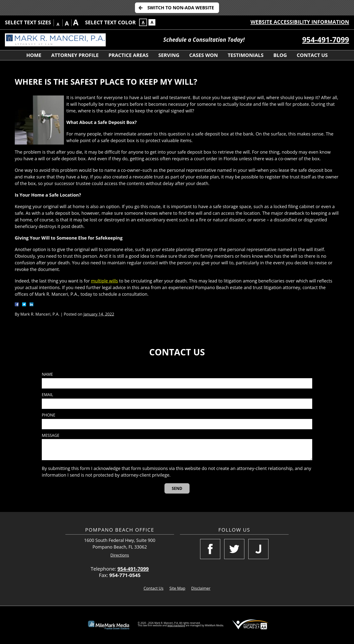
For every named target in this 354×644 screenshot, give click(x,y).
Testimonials (246, 55)
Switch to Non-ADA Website (181, 8)
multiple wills (104, 281)
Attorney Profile (75, 55)
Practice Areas (128, 55)
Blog (280, 55)
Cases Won (204, 55)
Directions (120, 555)
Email (47, 395)
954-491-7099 (326, 40)
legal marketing (176, 625)
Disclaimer (201, 588)
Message (51, 436)
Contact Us (312, 55)
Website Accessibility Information (300, 22)
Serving (169, 55)
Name (47, 374)
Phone (49, 415)
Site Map (177, 588)
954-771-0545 (125, 575)
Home (34, 55)
